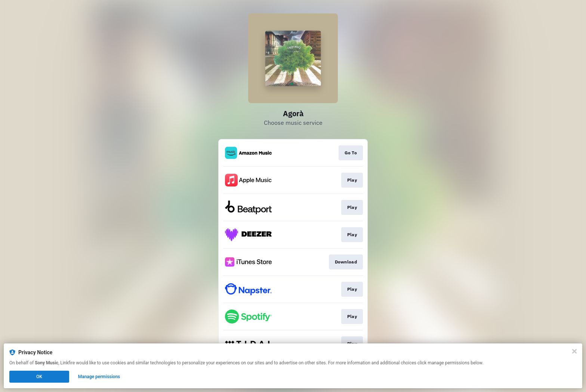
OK (39, 377)
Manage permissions (99, 377)
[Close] (574, 351)
